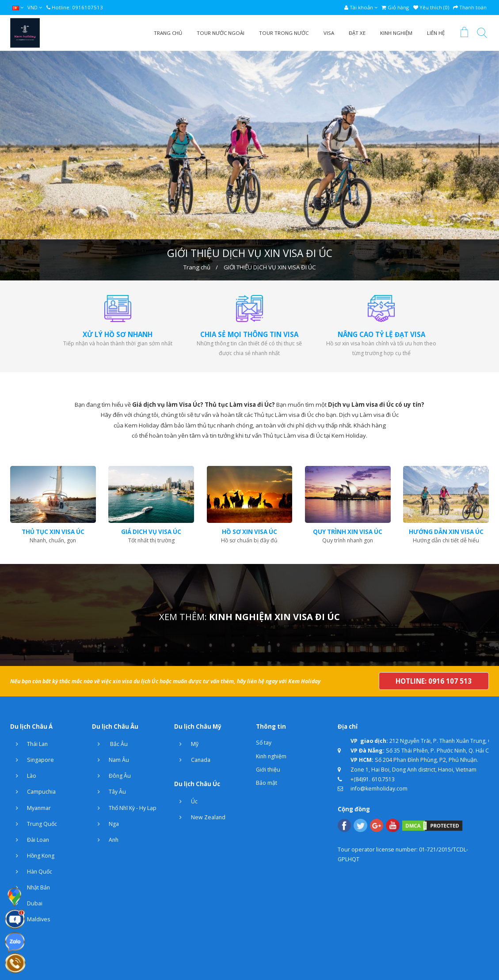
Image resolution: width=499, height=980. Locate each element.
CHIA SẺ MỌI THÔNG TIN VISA (249, 334)
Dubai (26, 904)
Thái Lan (29, 744)
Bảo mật (267, 783)
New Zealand (200, 817)
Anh (105, 840)
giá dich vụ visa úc (151, 532)
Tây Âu (109, 792)
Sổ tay (264, 743)
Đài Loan (30, 840)
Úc (186, 802)
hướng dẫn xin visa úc (446, 532)
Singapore (32, 760)
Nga (105, 824)
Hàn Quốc (31, 872)
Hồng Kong (32, 856)
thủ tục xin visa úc (53, 532)
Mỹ (186, 744)
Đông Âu (111, 776)
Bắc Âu (110, 744)
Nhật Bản (30, 888)
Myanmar (30, 808)
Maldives (30, 919)
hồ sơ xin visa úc (249, 532)
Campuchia (33, 792)
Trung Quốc (34, 824)
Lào (23, 776)
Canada (192, 760)
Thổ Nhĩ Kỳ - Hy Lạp (124, 808)
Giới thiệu (268, 770)
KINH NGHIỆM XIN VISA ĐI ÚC (274, 617)
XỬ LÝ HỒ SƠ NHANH (118, 334)
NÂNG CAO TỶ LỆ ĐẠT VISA (381, 334)
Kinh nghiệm (271, 756)
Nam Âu (110, 760)
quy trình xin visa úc (348, 532)
